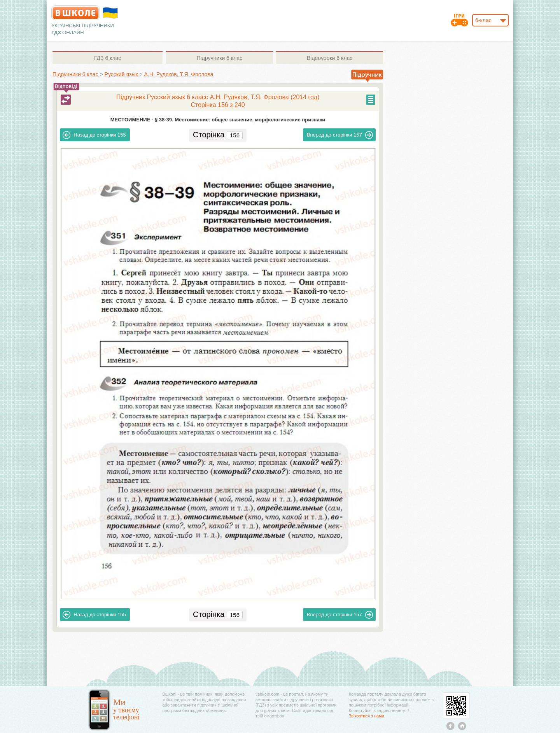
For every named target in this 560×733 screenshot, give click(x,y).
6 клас (108, 58)
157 (340, 135)
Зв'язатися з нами (367, 716)
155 (94, 135)
